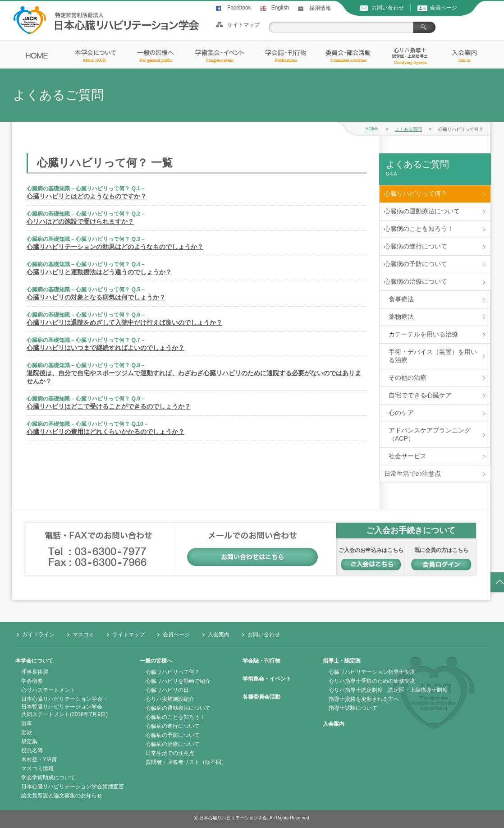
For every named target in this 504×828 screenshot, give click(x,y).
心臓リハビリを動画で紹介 (178, 681)
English (280, 8)
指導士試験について (353, 708)
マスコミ (83, 635)
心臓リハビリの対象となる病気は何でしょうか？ (96, 297)
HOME (372, 129)
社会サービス (408, 456)
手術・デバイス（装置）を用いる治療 (433, 356)
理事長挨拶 (35, 672)
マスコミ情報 (37, 768)
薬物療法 (401, 317)
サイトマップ (243, 25)
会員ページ (444, 8)
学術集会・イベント (267, 679)
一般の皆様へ (156, 661)
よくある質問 (408, 129)
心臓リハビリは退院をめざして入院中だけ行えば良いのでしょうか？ (124, 322)
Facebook (239, 8)
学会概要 (32, 681)
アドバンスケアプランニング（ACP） (430, 434)
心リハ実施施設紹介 (170, 699)
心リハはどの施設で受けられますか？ (80, 221)
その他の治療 (408, 377)
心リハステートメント (48, 690)
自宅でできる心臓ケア (420, 395)
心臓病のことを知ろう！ (419, 229)
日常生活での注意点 (412, 474)
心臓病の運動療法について (422, 211)
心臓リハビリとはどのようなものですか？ (87, 196)
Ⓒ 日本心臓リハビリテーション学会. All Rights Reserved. (252, 818)
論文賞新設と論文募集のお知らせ (62, 796)
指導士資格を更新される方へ (364, 699)
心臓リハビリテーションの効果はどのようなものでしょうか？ (115, 247)
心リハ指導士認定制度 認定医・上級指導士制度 (388, 690)
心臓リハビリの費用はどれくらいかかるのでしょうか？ (105, 432)
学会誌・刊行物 (261, 661)
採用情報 (320, 8)
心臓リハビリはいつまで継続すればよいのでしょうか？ (105, 348)
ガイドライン (38, 635)
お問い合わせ (388, 8)
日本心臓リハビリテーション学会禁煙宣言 (73, 787)
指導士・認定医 (342, 661)
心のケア (401, 413)
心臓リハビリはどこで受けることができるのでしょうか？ (109, 406)
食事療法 (401, 299)
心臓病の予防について (416, 264)
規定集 (29, 741)
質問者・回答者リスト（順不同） (186, 762)
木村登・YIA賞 (39, 759)
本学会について (34, 661)
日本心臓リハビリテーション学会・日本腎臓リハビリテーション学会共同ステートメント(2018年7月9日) (64, 707)
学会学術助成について (48, 777)
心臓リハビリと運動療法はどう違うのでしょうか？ (99, 272)
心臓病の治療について (416, 281)
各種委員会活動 (261, 697)
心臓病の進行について (416, 246)
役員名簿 (32, 750)
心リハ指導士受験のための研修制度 (372, 681)
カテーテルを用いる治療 (423, 334)
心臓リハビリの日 (167, 690)
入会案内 (219, 635)
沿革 (27, 723)
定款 (27, 732)
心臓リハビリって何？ (416, 193)
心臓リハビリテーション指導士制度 (372, 672)
